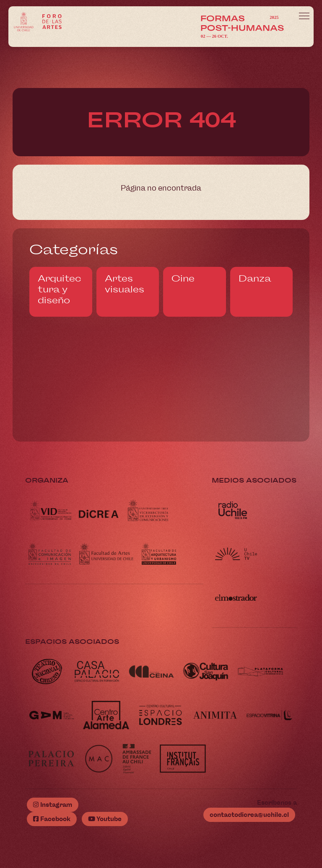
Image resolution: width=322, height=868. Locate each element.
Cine (183, 279)
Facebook (52, 819)
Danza (255, 279)
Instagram (53, 805)
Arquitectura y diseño (59, 289)
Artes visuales (125, 284)
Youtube (105, 819)
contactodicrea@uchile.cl (249, 815)
